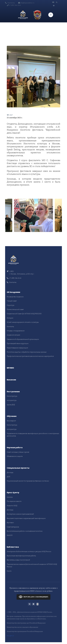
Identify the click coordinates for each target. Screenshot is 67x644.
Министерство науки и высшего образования (22, 627)
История (10, 318)
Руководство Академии (15, 297)
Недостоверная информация (17, 348)
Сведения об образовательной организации (23, 339)
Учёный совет (12, 301)
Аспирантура (12, 400)
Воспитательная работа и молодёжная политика (25, 531)
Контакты (10, 3)
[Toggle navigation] (51, 15)
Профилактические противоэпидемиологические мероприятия (30, 356)
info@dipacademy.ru (26, 3)
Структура (11, 305)
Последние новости (14, 501)
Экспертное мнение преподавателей (20, 514)
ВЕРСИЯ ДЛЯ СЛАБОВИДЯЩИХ (33, 597)
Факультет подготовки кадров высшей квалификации (26, 518)
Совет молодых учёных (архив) (18, 452)
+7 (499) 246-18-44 (14, 5)
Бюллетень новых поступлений (18, 560)
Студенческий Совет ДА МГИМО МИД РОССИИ (24, 314)
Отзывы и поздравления (16, 331)
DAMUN (10, 535)
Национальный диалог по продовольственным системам (28, 481)
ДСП (8, 477)
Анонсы (10, 497)
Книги (9, 571)
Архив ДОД (11, 405)
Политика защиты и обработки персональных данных (27, 352)
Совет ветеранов (13, 527)
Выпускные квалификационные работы (21, 556)
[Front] (13, 260)
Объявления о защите (15, 456)
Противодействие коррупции (18, 343)
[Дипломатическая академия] (23, 15)
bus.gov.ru (10, 636)
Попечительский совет (15, 309)
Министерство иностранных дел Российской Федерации (26, 623)
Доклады (10, 472)
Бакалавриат (11, 421)
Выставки (10, 523)
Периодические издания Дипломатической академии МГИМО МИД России (32, 565)
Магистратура (12, 396)
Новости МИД (12, 506)
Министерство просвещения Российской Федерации (25, 631)
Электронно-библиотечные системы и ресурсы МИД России (29, 551)
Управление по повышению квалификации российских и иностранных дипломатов (33, 435)
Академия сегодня (13, 335)
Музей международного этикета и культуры (23, 322)
